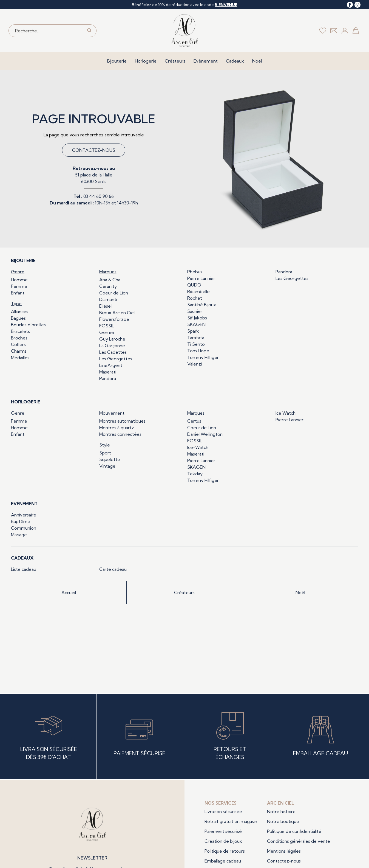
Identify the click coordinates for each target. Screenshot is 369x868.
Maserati (108, 372)
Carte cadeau (113, 569)
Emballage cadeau (223, 861)
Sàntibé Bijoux (202, 305)
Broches (19, 338)
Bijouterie (117, 61)
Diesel (105, 306)
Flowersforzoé (114, 319)
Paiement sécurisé (223, 831)
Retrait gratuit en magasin (231, 821)
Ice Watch (286, 413)
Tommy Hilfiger (203, 357)
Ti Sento (196, 344)
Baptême (21, 521)
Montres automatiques (122, 421)
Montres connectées (120, 434)
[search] (89, 31)
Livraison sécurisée (223, 811)
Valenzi (195, 364)
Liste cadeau (24, 569)
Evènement (206, 61)
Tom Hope (198, 351)
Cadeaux (235, 61)
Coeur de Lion (114, 293)
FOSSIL (107, 326)
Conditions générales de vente (299, 841)
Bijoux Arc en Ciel (117, 313)
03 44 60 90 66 (99, 196)
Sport (105, 453)
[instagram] (357, 5)
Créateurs (175, 61)
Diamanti (108, 299)
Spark (193, 331)
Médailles (20, 358)
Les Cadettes (113, 352)
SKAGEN (196, 324)
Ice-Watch (198, 447)
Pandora (108, 378)
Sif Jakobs (197, 318)
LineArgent (111, 365)
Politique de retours (225, 851)
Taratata (196, 338)
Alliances (20, 311)
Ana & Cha (110, 280)
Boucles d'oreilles (28, 325)
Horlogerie (146, 61)
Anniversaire (24, 515)
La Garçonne (112, 345)
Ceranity (108, 286)
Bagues (18, 318)
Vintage (107, 466)
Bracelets (20, 331)
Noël (257, 61)
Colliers (18, 344)
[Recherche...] (46, 31)
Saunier (195, 311)
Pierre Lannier (201, 278)
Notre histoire (281, 811)
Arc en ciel (280, 803)
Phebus (195, 272)
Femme (19, 286)
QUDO (194, 285)
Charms (19, 351)
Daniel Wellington (205, 434)
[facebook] (350, 5)
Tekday (195, 474)
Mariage (19, 535)
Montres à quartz (117, 428)
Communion (24, 528)
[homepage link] (185, 31)
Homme (19, 280)
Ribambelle (198, 291)
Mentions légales (284, 851)
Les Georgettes (116, 359)
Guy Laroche (112, 339)
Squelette (110, 459)
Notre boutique (283, 821)
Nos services (221, 803)
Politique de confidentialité (294, 831)
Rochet (195, 298)
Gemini (107, 332)
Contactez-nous (94, 150)
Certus (194, 421)
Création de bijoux (223, 841)
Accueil (69, 592)
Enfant (18, 293)
